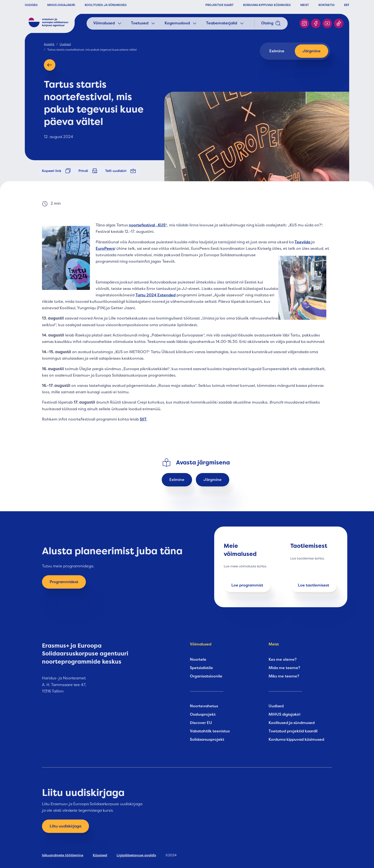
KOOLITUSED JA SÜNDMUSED (106, 5)
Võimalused (108, 23)
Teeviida (302, 242)
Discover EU (201, 723)
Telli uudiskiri (121, 171)
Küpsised (100, 855)
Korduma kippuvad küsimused (296, 740)
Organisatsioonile (206, 676)
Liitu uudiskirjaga (65, 826)
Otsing (271, 23)
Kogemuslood (181, 23)
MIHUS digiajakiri (284, 714)
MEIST (305, 5)
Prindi (88, 171)
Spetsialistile (201, 668)
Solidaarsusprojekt (207, 740)
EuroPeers (105, 249)
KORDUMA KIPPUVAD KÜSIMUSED (267, 5)
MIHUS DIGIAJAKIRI (61, 5)
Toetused (143, 23)
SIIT (143, 419)
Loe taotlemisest (314, 585)
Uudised (65, 44)
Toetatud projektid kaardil (293, 731)
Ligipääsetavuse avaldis (136, 855)
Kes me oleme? (283, 660)
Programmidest (64, 582)
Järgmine (312, 51)
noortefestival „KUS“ (148, 225)
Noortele (198, 660)
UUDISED (31, 5)
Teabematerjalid (225, 23)
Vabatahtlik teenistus (210, 731)
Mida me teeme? (284, 668)
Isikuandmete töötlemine (63, 855)
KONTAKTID (327, 5)
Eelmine (277, 51)
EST (347, 5)
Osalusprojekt (203, 714)
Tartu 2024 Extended (156, 295)
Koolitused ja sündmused (292, 723)
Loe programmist (247, 585)
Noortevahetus (204, 706)
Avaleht (49, 44)
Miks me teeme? (284, 676)
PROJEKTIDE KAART (219, 5)
